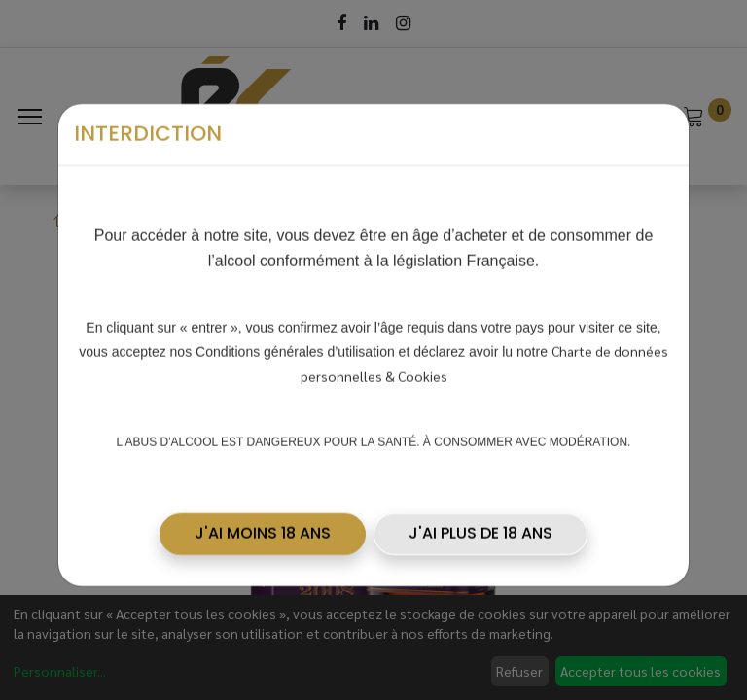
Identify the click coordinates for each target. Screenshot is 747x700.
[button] (263, 528)
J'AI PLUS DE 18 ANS (480, 527)
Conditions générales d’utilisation (295, 345)
